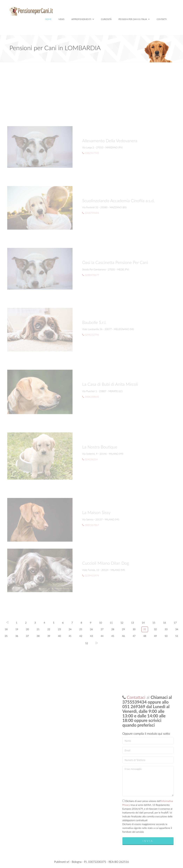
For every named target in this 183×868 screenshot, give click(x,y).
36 (17, 636)
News (61, 19)
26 (91, 629)
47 (134, 636)
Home (48, 19)
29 (123, 629)
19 (17, 629)
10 (101, 623)
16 (164, 623)
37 (27, 636)
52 (87, 643)
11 (111, 623)
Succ (97, 643)
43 (91, 636)
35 (6, 636)
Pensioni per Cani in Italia (134, 19)
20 (27, 629)
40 (59, 636)
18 (6, 629)
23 (59, 629)
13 (133, 623)
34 (177, 629)
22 (49, 629)
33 (166, 629)
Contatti (162, 19)
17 (175, 623)
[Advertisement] (91, 89)
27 (102, 629)
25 (81, 629)
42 (81, 636)
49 (155, 636)
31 (145, 629)
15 (154, 623)
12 (122, 623)
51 (177, 636)
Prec (7, 622)
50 (166, 636)
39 (49, 636)
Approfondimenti (83, 19)
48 (145, 636)
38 (38, 636)
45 (113, 636)
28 (113, 629)
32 (155, 629)
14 (143, 623)
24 (70, 629)
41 (70, 636)
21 (38, 629)
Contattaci (136, 697)
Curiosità (106, 19)
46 (123, 636)
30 (134, 629)
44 (102, 636)
